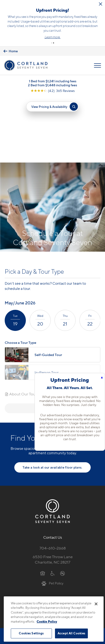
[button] (52, 43)
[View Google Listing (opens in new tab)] (53, 91)
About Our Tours (22, 328)
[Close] (96, 604)
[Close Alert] (101, 4)
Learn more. (53, 37)
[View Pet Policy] (52, 518)
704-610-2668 (53, 483)
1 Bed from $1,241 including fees (53, 81)
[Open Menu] (97, 65)
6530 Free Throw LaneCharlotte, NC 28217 (53, 494)
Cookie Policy (47, 621)
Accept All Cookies (71, 633)
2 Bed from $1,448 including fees (52, 85)
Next (52, 343)
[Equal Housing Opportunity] (43, 508)
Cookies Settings (31, 633)
